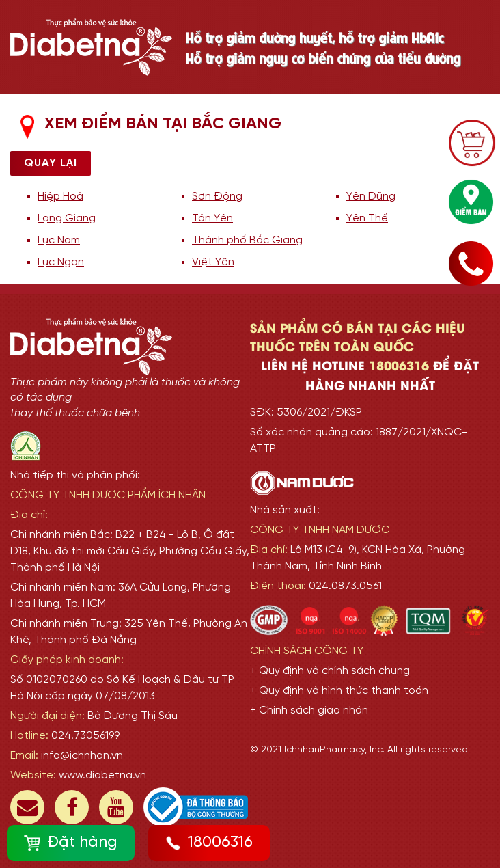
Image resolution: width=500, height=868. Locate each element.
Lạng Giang (67, 218)
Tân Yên (212, 218)
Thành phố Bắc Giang (247, 240)
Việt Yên (213, 262)
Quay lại (51, 163)
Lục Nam (59, 240)
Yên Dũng (371, 196)
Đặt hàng (71, 843)
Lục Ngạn (61, 262)
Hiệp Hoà (60, 196)
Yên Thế (367, 218)
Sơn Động (217, 196)
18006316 (209, 843)
